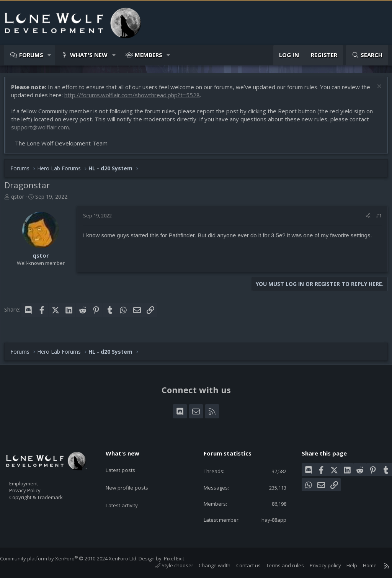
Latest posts (127, 463)
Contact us (241, 566)
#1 (375, 219)
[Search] (367, 55)
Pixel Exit (182, 558)
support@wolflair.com (44, 131)
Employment (33, 478)
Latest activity (128, 493)
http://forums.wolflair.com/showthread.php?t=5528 (146, 99)
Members (149, 55)
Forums (31, 55)
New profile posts (133, 478)
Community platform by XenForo (76, 558)
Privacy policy (318, 566)
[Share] (364, 219)
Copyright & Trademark (48, 495)
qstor (21, 200)
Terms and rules (277, 566)
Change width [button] (207, 566)
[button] (50, 55)
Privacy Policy (35, 487)
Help (344, 566)
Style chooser (167, 566)
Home (362, 566)
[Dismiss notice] (375, 91)
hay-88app (268, 519)
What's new (89, 55)
